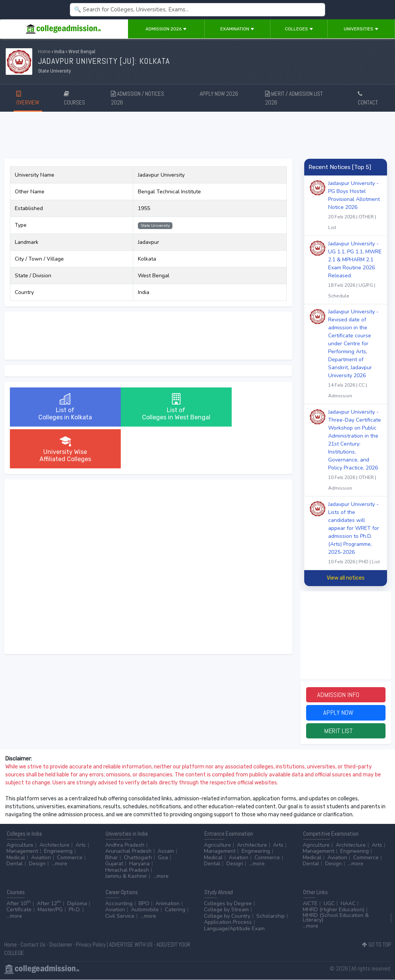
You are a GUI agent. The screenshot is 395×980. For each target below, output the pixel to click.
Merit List (346, 731)
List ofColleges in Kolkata (56, 407)
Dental (15, 864)
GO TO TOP (377, 945)
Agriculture (20, 845)
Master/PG (50, 910)
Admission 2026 (166, 29)
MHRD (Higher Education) (333, 910)
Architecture (55, 845)
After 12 (49, 904)
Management (22, 852)
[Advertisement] (198, 134)
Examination (237, 29)
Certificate (19, 910)
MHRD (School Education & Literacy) (336, 918)
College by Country (227, 916)
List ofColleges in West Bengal (148, 407)
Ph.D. (75, 910)
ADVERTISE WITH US (131, 945)
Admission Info (346, 695)
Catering (175, 910)
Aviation (41, 858)
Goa (163, 858)
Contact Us (33, 945)
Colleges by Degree (228, 904)
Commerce (70, 858)
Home (44, 52)
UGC (329, 904)
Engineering (58, 852)
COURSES (74, 98)
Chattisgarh (138, 858)
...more (59, 864)
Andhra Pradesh (125, 845)
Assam (166, 852)
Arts (81, 845)
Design (37, 864)
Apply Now (346, 713)
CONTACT (368, 98)
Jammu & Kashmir (126, 877)
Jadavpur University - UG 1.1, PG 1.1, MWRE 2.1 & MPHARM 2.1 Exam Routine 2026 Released (355, 271)
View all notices (346, 578)
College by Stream (226, 910)
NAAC (348, 904)
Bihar (111, 858)
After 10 (19, 904)
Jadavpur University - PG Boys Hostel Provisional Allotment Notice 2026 (355, 206)
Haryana (139, 864)
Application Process (228, 923)
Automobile (145, 910)
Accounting (119, 904)
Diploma (77, 904)
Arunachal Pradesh (128, 852)
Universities (361, 29)
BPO (144, 904)
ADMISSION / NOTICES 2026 (137, 98)
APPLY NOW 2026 (219, 97)
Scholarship (271, 916)
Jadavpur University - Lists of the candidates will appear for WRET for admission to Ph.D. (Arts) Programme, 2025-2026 (355, 534)
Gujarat (114, 864)
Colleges (299, 29)
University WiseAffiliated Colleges (240, 407)
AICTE (310, 904)
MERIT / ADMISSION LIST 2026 (294, 98)
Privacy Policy (91, 945)
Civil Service (120, 916)
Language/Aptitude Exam (234, 929)
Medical (16, 858)
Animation (167, 904)
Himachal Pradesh (127, 870)
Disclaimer (61, 945)
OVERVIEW (28, 98)
